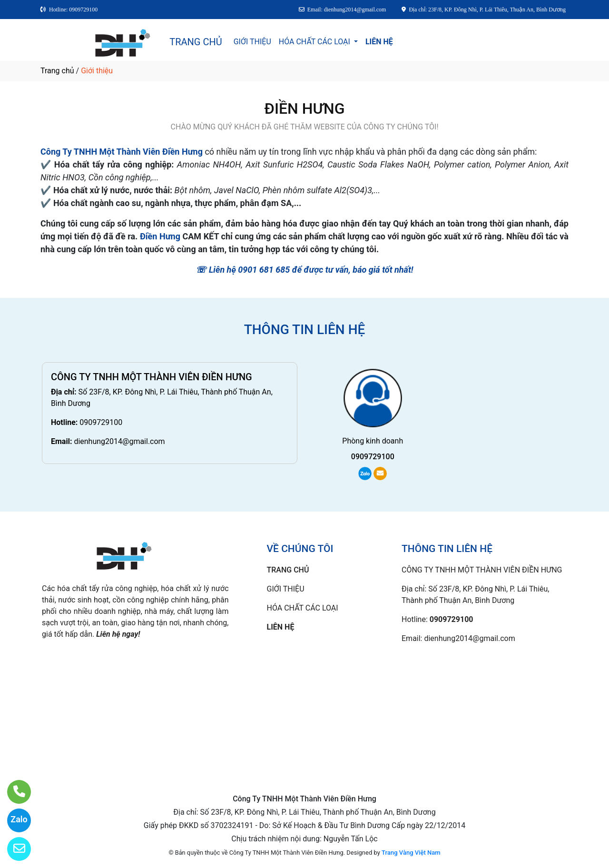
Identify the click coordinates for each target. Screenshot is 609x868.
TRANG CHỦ (196, 42)
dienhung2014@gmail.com (119, 441)
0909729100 (101, 422)
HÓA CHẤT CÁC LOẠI (315, 42)
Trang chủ (57, 71)
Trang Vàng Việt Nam (411, 853)
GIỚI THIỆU (252, 42)
